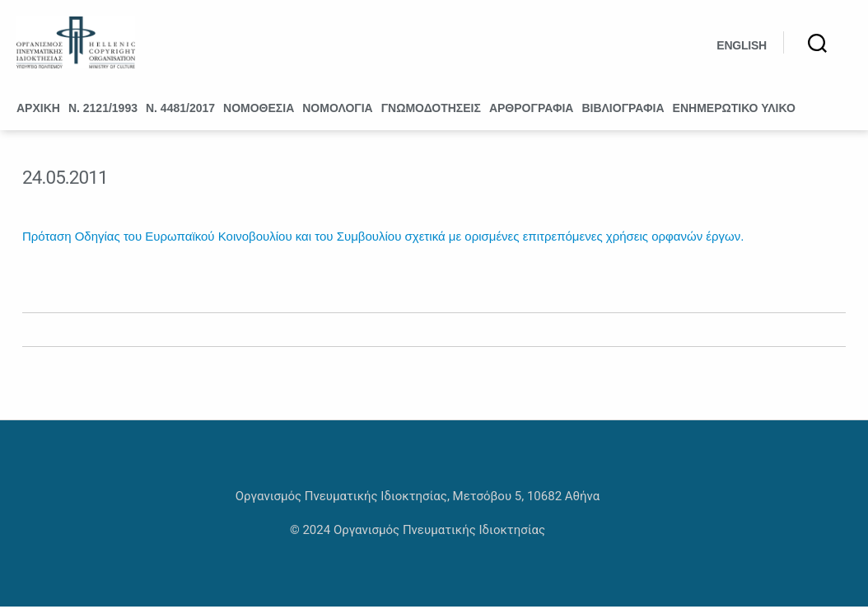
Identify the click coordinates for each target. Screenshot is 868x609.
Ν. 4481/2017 (180, 110)
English (742, 46)
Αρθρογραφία (532, 110)
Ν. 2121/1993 (103, 110)
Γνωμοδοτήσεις (431, 110)
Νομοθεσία (259, 110)
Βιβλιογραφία (623, 110)
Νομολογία (337, 110)
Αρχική (38, 110)
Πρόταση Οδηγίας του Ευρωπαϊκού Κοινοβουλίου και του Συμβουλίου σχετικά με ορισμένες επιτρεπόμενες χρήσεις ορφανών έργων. (383, 238)
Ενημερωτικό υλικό (734, 110)
